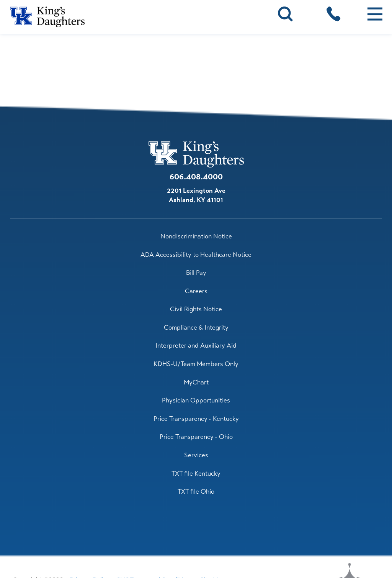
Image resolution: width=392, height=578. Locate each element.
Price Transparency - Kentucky (196, 419)
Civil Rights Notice (196, 309)
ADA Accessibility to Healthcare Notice (196, 255)
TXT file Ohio (196, 492)
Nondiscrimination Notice (196, 236)
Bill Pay (196, 273)
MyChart (196, 382)
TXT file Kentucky (196, 474)
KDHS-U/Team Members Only (196, 364)
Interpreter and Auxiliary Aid (196, 346)
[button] (375, 14)
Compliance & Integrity (196, 328)
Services (196, 455)
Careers (196, 291)
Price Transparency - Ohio (196, 437)
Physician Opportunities (196, 400)
